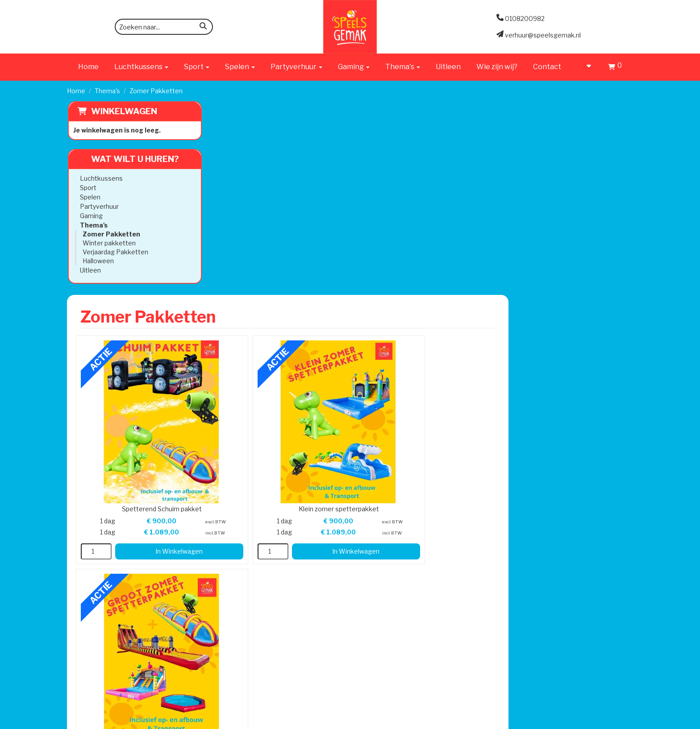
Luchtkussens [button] (141, 67)
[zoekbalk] (164, 27)
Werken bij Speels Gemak (226, 410)
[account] (585, 67)
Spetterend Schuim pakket (284, 277)
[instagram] (625, 721)
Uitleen (448, 67)
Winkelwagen (123, 111)
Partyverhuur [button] (296, 67)
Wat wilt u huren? (127, 159)
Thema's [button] (403, 67)
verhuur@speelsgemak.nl (108, 468)
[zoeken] (203, 27)
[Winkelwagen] (615, 68)
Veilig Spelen (320, 428)
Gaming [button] (354, 67)
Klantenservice (439, 401)
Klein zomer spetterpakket (419, 277)
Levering (314, 401)
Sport (87, 188)
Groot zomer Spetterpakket (555, 277)
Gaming (90, 216)
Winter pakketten (108, 243)
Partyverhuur (98, 206)
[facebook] (609, 721)
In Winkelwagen (297, 320)
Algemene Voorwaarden (454, 419)
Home (88, 67)
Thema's (107, 91)
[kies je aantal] (235, 320)
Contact (547, 67)
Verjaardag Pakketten (115, 252)
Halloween (97, 261)
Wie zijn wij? (497, 67)
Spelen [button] (240, 67)
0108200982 (90, 446)
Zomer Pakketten (110, 234)
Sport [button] (197, 67)
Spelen (89, 197)
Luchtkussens (100, 178)
